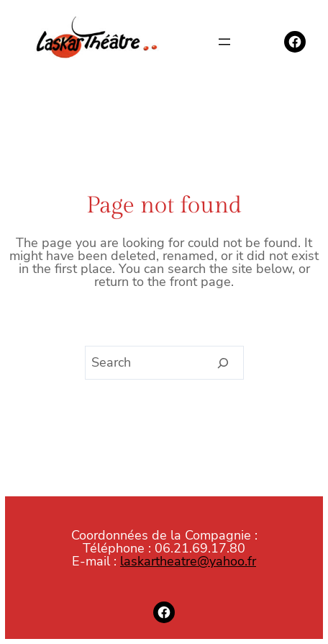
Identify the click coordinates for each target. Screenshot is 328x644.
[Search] (223, 363)
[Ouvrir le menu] (224, 42)
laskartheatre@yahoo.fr (188, 561)
